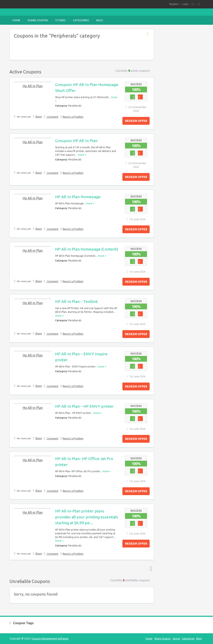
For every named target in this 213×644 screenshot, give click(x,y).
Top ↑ (150, 569)
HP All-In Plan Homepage (78, 197)
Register (174, 4)
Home (16, 20)
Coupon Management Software (50, 639)
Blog (100, 20)
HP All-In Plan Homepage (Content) (87, 249)
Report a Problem (73, 117)
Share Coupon (38, 20)
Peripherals (75, 106)
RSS (194, 4)
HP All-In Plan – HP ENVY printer (84, 406)
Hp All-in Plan (33, 86)
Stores (60, 20)
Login (185, 4)
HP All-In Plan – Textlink (76, 301)
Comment (52, 117)
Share (39, 117)
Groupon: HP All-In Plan (76, 141)
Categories (81, 20)
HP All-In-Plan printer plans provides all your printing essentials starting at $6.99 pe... (87, 517)
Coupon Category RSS (149, 34)
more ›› (82, 155)
